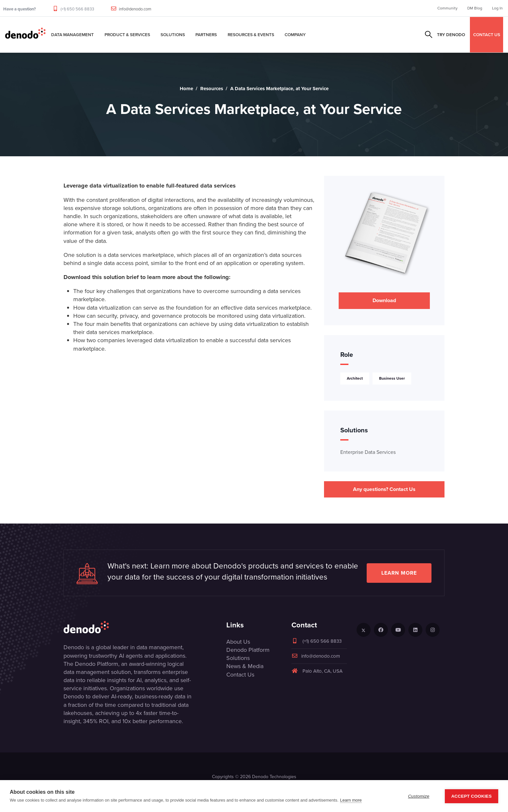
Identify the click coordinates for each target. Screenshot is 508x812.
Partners (206, 35)
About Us (238, 642)
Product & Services (127, 35)
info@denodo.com (135, 9)
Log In (497, 8)
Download (384, 300)
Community (447, 8)
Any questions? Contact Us (384, 489)
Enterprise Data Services (368, 452)
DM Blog (475, 8)
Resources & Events (251, 35)
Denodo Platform (248, 650)
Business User (392, 378)
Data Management (72, 35)
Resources (212, 89)
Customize (419, 796)
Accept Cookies (472, 796)
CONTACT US (487, 35)
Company (295, 35)
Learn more (399, 573)
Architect (355, 378)
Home (186, 89)
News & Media (245, 666)
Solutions (173, 35)
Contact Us (240, 675)
